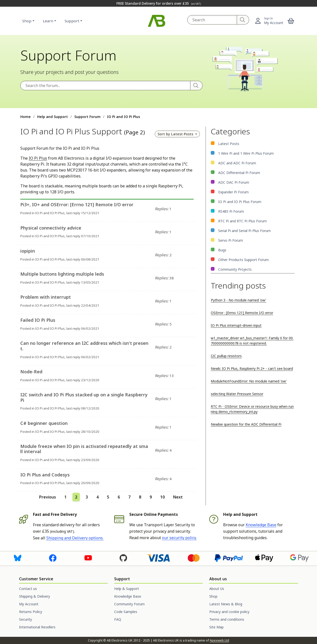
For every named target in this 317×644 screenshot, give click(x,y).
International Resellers (37, 627)
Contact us (28, 589)
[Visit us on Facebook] (53, 557)
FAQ (118, 619)
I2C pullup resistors (226, 356)
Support (72, 21)
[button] (291, 21)
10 (162, 497)
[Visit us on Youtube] (88, 557)
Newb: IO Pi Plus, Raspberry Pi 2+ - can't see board (252, 368)
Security (26, 619)
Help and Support (53, 117)
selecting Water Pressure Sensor (237, 394)
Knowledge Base (261, 525)
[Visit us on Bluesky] (18, 557)
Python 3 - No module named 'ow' (238, 300)
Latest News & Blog (226, 604)
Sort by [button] (176, 134)
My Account (29, 604)
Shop (27, 21)
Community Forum (129, 604)
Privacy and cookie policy (229, 612)
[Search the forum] (105, 86)
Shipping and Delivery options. (75, 538)
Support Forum (87, 117)
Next (178, 497)
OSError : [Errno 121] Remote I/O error (242, 313)
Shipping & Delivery (35, 596)
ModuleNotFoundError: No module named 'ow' (249, 381)
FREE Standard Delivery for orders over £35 (159, 3)
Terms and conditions (227, 619)
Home (26, 117)
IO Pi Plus (38, 158)
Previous (48, 497)
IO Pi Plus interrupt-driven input (236, 325)
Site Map (216, 627)
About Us (217, 589)
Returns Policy (31, 612)
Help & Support (127, 589)
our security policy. (179, 538)
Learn (48, 21)
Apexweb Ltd (219, 640)
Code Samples (126, 612)
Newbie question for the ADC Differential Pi (246, 424)
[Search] (243, 20)
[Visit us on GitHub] (123, 557)
